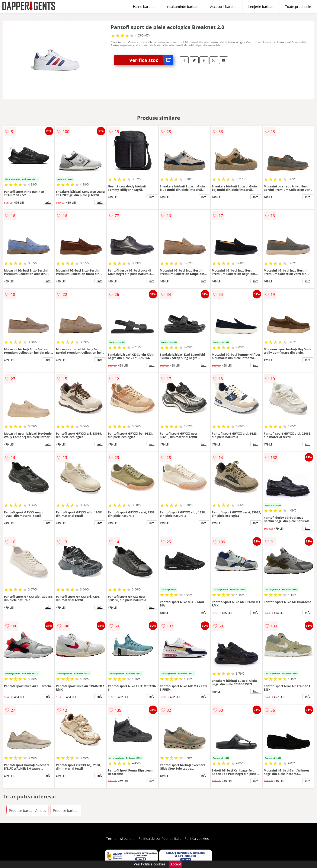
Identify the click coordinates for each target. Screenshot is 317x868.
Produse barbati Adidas (27, 811)
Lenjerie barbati (261, 7)
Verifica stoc (151, 60)
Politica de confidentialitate (160, 839)
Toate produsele (298, 7)
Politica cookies (197, 839)
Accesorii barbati (223, 7)
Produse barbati (66, 811)
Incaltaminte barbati (182, 7)
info (48, 202)
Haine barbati (144, 7)
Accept (176, 864)
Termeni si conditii (121, 839)
